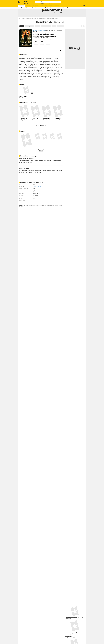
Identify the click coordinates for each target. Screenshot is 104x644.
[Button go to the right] (84, 31)
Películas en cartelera (26, 24)
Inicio (20, 24)
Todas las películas (34, 24)
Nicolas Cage (24, 124)
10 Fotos (41, 156)
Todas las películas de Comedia (44, 24)
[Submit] (60, 2)
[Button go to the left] (82, 31)
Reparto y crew (41, 131)
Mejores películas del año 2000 (33, 211)
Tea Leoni (35, 124)
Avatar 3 (40, 4)
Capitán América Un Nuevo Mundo (48, 4)
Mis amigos (48, 45)
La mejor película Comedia (44, 211)
